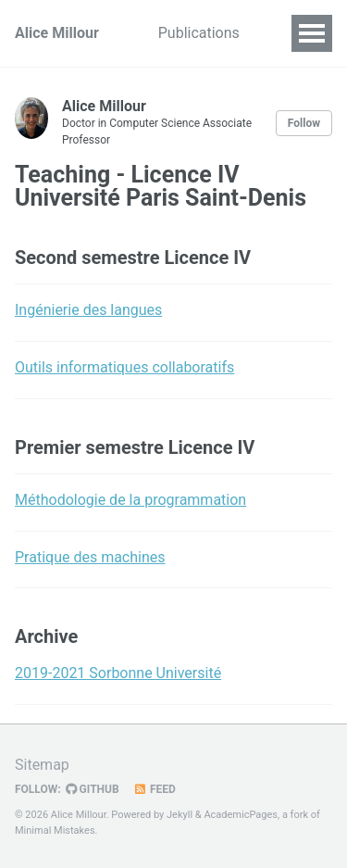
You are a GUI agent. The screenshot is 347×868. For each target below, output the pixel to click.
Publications (199, 33)
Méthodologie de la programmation (130, 500)
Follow (304, 123)
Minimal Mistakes (55, 830)
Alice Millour (57, 33)
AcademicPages (241, 815)
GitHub (93, 789)
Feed (155, 789)
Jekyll (180, 815)
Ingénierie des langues (88, 310)
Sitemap (42, 765)
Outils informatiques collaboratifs (124, 367)
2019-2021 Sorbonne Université (118, 673)
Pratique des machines (90, 557)
